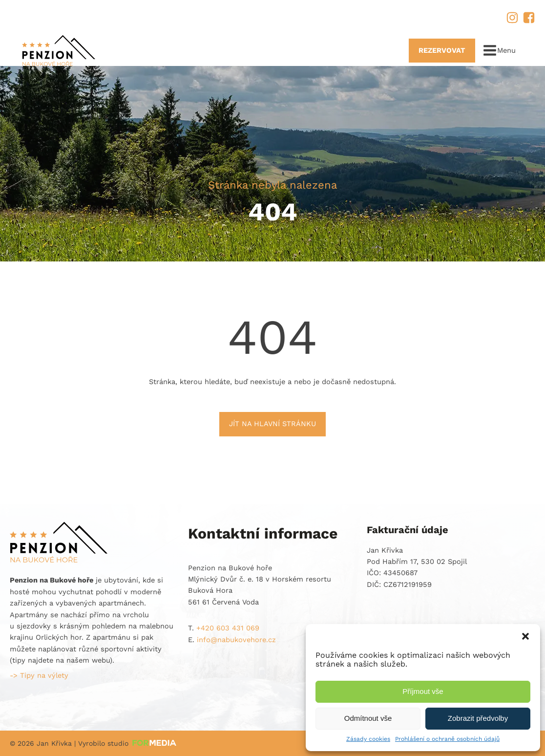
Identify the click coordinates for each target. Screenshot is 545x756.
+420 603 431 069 (57, 17)
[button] (525, 636)
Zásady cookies (368, 739)
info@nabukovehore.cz (151, 17)
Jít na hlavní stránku (272, 424)
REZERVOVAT (442, 50)
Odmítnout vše (368, 718)
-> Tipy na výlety (39, 675)
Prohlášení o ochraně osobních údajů (447, 739)
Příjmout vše (423, 691)
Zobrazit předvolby (478, 718)
